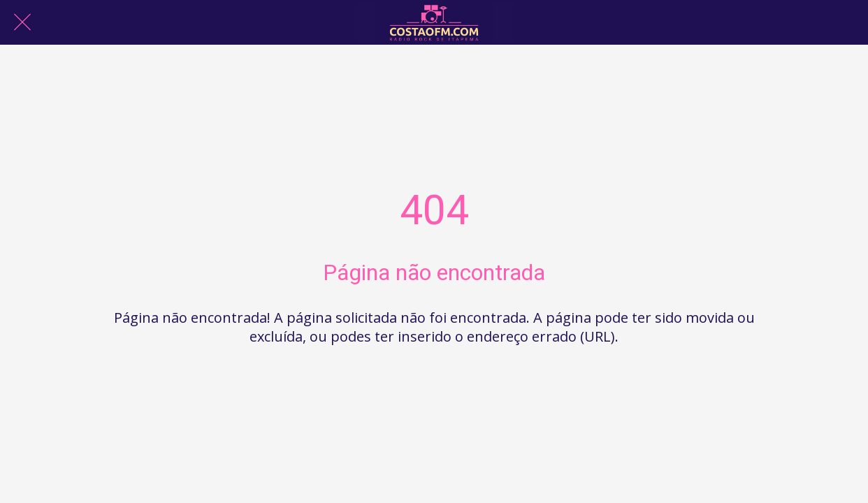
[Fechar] (22, 22)
